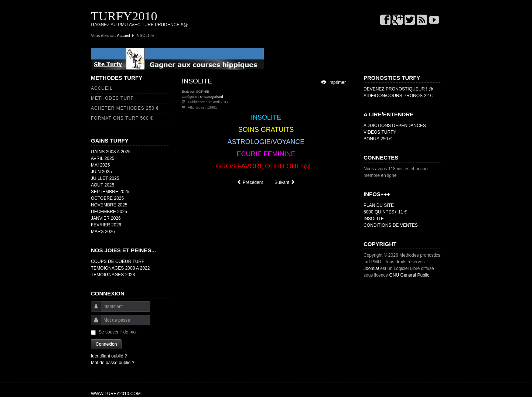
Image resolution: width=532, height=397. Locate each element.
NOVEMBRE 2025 (109, 205)
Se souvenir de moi (118, 332)
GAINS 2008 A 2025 (111, 152)
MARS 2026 (103, 232)
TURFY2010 (124, 16)
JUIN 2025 (101, 172)
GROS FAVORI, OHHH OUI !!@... (266, 166)
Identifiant (93, 310)
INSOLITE (266, 117)
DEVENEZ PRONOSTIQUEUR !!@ (398, 89)
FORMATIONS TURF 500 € (122, 118)
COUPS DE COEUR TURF (117, 261)
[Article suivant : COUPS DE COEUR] (285, 182)
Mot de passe (93, 324)
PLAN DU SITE (379, 205)
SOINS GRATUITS (266, 130)
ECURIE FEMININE (266, 154)
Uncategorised (212, 97)
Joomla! (371, 268)
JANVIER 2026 (106, 218)
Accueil (123, 35)
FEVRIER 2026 (106, 225)
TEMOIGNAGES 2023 (113, 275)
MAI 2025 (100, 165)
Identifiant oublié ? (109, 356)
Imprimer (333, 82)
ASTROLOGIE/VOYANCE (266, 142)
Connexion (106, 344)
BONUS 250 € (378, 139)
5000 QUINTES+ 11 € (385, 212)
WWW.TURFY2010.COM (116, 394)
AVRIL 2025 (103, 158)
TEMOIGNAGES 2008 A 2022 (120, 268)
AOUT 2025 (103, 185)
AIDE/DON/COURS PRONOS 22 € (398, 96)
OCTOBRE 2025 (107, 198)
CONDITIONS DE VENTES (391, 225)
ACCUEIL (102, 88)
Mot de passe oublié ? (112, 363)
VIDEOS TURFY (380, 132)
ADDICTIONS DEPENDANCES (395, 126)
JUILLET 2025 (105, 178)
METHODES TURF (112, 98)
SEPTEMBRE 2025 (110, 192)
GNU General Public (409, 275)
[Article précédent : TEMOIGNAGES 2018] (250, 182)
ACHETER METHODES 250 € (125, 108)
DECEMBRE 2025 (109, 212)
